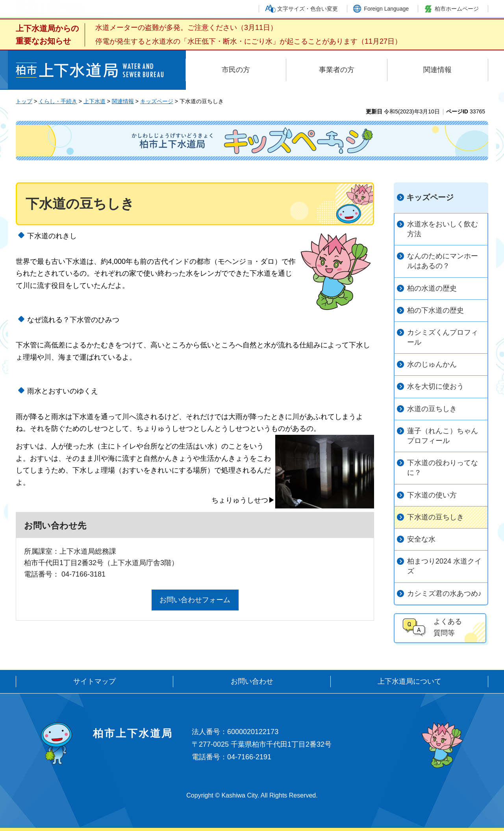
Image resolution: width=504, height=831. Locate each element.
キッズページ (157, 101)
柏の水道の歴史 (432, 288)
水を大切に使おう (435, 386)
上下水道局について (409, 681)
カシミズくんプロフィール (443, 337)
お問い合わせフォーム (195, 600)
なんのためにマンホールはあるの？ (443, 261)
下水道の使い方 (432, 495)
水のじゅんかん (432, 364)
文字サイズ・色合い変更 (308, 9)
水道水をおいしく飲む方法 (443, 229)
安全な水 (421, 539)
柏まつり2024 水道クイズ (444, 566)
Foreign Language (386, 9)
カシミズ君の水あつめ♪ (444, 594)
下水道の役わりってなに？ (443, 468)
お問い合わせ (252, 681)
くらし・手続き (58, 101)
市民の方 (236, 70)
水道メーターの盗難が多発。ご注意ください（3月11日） (186, 28)
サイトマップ (94, 681)
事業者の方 (337, 70)
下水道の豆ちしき (435, 517)
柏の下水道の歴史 (435, 310)
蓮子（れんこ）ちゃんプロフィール (443, 436)
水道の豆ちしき (432, 409)
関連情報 (437, 70)
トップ (24, 101)
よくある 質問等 (448, 627)
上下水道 (94, 101)
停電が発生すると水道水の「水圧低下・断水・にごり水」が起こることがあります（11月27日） (248, 41)
